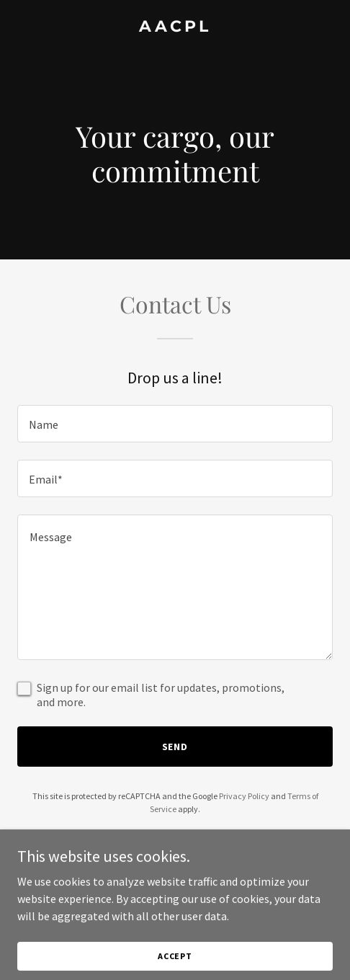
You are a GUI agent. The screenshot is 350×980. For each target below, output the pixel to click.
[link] (175, 27)
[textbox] (175, 424)
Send (175, 747)
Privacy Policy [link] (244, 796)
